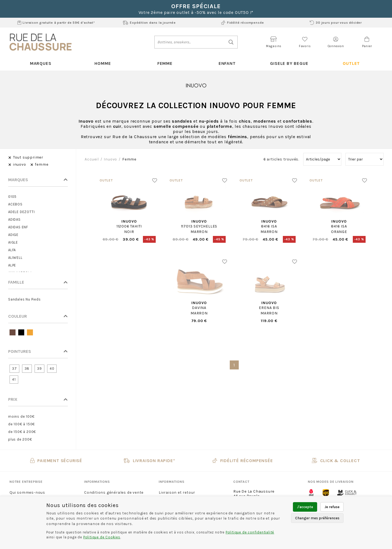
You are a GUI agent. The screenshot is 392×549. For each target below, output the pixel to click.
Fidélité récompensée (243, 23)
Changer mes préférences (317, 518)
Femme (165, 63)
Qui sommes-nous (27, 492)
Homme (103, 63)
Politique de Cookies (102, 537)
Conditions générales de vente (114, 492)
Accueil (92, 159)
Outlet (351, 63)
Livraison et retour (177, 492)
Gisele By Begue (289, 63)
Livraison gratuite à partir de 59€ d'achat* (56, 23)
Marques (41, 63)
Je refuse (332, 507)
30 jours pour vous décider (336, 23)
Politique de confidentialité (250, 532)
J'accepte (305, 507)
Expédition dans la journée (149, 23)
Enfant (227, 63)
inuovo (110, 159)
